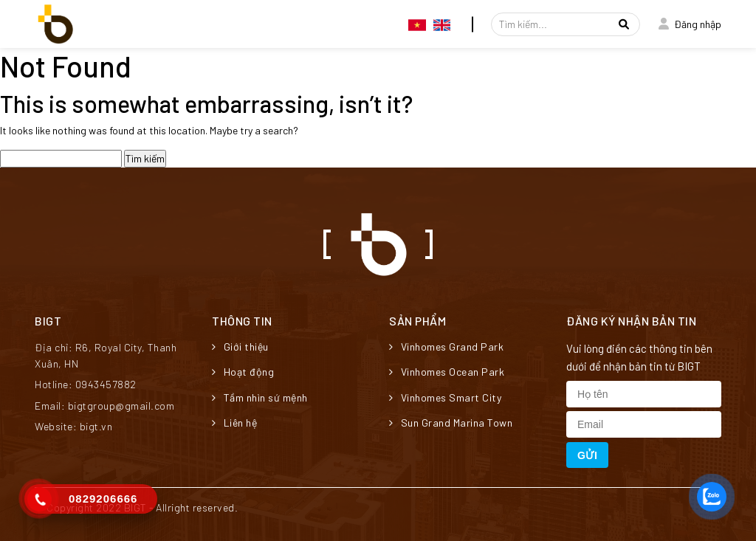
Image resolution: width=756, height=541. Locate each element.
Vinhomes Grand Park (446, 347)
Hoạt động (243, 372)
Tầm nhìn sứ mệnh (260, 397)
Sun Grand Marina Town (451, 423)
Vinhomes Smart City (445, 397)
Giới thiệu (240, 347)
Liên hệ (234, 423)
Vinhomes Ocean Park (447, 372)
